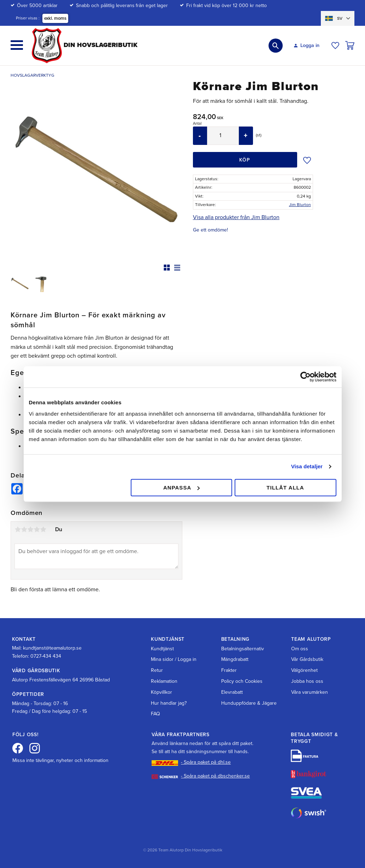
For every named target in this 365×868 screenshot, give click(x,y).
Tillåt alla (285, 488)
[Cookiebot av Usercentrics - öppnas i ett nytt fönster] (305, 377)
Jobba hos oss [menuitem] (307, 681)
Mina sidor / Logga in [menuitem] (174, 659)
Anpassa (181, 488)
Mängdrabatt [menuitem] (235, 659)
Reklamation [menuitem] (164, 681)
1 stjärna (18, 529)
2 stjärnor (24, 529)
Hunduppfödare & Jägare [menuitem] (249, 703)
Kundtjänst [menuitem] (162, 649)
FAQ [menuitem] (155, 714)
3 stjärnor (30, 529)
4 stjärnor (37, 529)
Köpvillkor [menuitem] (161, 692)
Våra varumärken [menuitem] (310, 692)
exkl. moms (55, 18)
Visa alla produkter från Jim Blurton (236, 217)
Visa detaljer (307, 466)
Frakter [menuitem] (229, 670)
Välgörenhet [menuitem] (304, 670)
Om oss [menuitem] (300, 649)
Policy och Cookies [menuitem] (242, 681)
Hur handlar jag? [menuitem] (169, 703)
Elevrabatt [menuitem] (232, 692)
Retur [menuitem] (157, 670)
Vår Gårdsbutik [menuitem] (307, 659)
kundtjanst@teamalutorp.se (52, 648)
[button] (17, 45)
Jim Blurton (300, 205)
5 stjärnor (43, 529)
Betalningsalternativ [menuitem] (243, 649)
